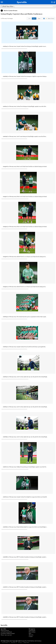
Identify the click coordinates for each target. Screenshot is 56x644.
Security (20, 642)
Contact (31, 636)
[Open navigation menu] (2, 2)
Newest (34, 18)
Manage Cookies (26, 642)
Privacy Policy (13, 642)
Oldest (39, 18)
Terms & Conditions (5, 642)
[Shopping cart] (54, 2)
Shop (30, 633)
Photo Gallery (32, 632)
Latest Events (32, 630)
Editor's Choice (49, 19)
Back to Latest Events (9, 11)
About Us (31, 635)
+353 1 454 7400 (8, 635)
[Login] (52, 2)
